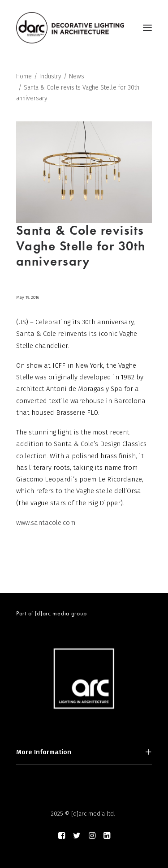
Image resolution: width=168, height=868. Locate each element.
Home (24, 76)
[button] (147, 28)
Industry (50, 76)
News (77, 76)
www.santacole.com (46, 523)
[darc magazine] (70, 28)
